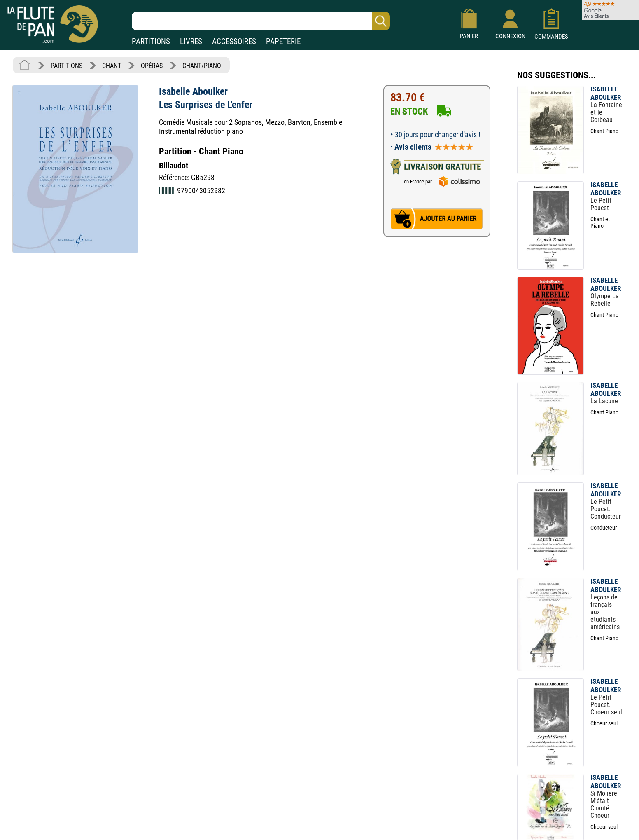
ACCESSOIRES (234, 41)
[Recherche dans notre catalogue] (261, 21)
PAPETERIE (283, 41)
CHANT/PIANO (202, 66)
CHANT (112, 66)
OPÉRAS (152, 66)
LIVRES (191, 41)
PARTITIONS (151, 41)
